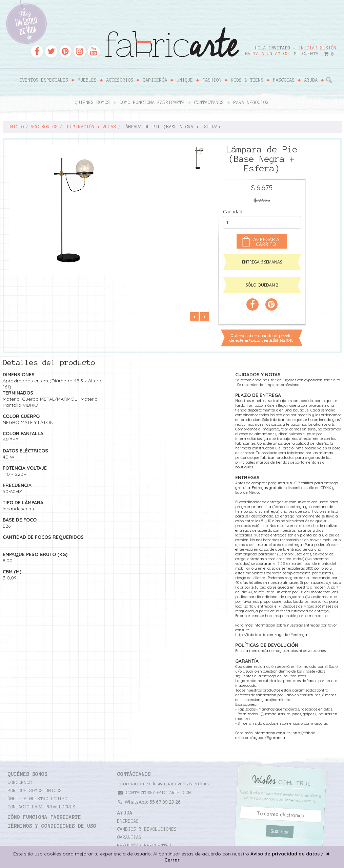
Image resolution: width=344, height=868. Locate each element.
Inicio (16, 127)
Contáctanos (209, 103)
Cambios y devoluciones (147, 829)
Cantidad (233, 211)
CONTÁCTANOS (134, 774)
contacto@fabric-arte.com (154, 793)
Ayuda (311, 80)
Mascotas (284, 80)
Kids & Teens (247, 80)
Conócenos (20, 783)
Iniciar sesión (318, 48)
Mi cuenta (306, 54)
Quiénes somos (93, 103)
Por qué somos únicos (35, 791)
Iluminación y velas (90, 127)
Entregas (128, 821)
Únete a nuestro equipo (38, 799)
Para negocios (251, 103)
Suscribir (280, 831)
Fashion (212, 80)
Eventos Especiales (44, 80)
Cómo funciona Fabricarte (152, 103)
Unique (185, 80)
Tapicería (155, 80)
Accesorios (120, 80)
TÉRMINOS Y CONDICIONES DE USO (52, 826)
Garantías (129, 838)
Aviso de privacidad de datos (285, 854)
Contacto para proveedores (42, 807)
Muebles (87, 80)
